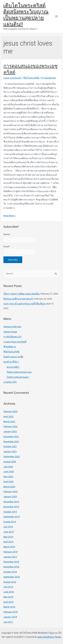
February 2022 (10, 426)
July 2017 (8, 622)
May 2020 (8, 476)
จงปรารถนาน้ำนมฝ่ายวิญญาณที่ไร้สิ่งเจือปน (25, 304)
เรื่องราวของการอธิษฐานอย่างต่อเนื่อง (22, 294)
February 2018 (10, 612)
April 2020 (8, 482)
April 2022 (8, 416)
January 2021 (10, 451)
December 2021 (11, 436)
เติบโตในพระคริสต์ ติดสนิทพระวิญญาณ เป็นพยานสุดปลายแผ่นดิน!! (26, 15)
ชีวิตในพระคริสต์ (31, 78)
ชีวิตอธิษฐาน (10, 347)
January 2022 (10, 431)
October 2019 (10, 512)
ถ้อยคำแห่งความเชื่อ (13, 357)
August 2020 (10, 462)
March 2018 (9, 607)
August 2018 (10, 582)
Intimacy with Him (12, 327)
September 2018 (12, 577)
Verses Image (10, 332)
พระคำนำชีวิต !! (11, 362)
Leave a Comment (12, 78)
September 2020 (12, 456)
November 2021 (11, 441)
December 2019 (11, 502)
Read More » (10, 216)
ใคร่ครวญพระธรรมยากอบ (19, 372)
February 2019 (10, 552)
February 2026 (10, 411)
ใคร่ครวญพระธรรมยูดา (18, 377)
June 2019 (9, 532)
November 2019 (11, 507)
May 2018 (8, 597)
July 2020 (8, 467)
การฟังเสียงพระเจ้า (13, 337)
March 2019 (9, 547)
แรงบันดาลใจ (10, 382)
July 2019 (8, 527)
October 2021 (10, 446)
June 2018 (9, 592)
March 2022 (9, 421)
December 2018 (11, 562)
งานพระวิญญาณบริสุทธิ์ (15, 342)
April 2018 (8, 602)
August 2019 (10, 522)
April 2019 (8, 542)
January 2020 (10, 497)
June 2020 (9, 471)
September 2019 (12, 517)
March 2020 (9, 487)
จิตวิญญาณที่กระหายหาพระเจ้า (19, 299)
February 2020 (10, 491)
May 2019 (8, 537)
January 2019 (10, 557)
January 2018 (10, 617)
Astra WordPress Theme (49, 637)
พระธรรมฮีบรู (13, 367)
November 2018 (11, 567)
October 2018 (10, 572)
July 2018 (8, 587)
